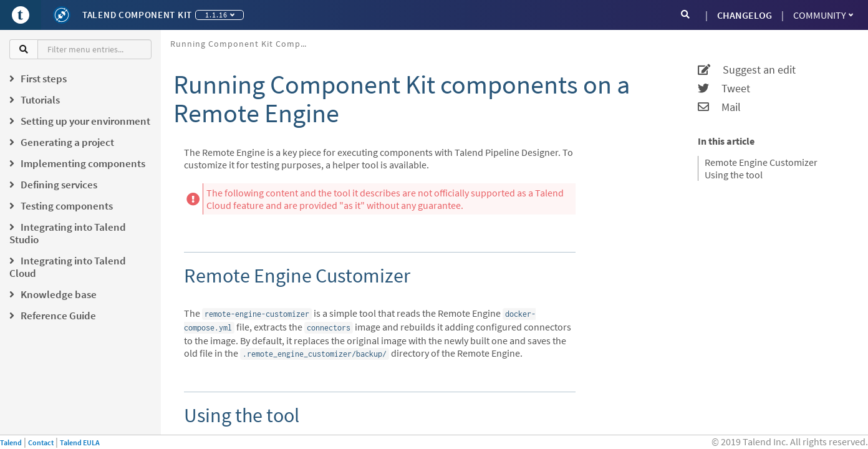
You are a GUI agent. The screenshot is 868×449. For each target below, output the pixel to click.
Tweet (724, 89)
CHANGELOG (745, 15)
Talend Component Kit (137, 15)
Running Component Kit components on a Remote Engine (244, 44)
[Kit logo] (62, 15)
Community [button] (823, 15)
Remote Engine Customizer (761, 162)
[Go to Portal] (21, 15)
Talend (11, 442)
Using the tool (734, 175)
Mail (719, 107)
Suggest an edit (747, 70)
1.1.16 (220, 15)
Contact (41, 442)
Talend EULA (80, 442)
